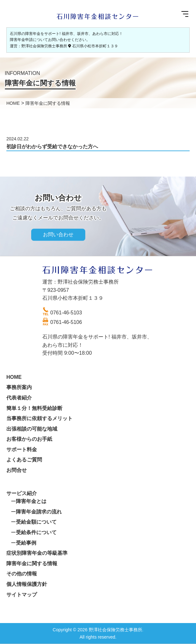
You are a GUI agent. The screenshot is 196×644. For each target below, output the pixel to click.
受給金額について (36, 522)
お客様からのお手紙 (29, 439)
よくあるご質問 (24, 460)
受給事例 (26, 543)
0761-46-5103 (66, 313)
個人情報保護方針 (27, 584)
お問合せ (17, 470)
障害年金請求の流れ (39, 512)
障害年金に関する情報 (32, 563)
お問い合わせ (58, 235)
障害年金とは (31, 501)
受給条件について (36, 532)
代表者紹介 (19, 398)
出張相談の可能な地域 (32, 429)
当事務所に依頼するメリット (39, 418)
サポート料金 (22, 449)
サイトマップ (22, 595)
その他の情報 (22, 574)
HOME (14, 377)
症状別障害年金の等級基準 (37, 553)
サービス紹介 (22, 493)
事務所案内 (19, 387)
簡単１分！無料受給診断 (34, 408)
